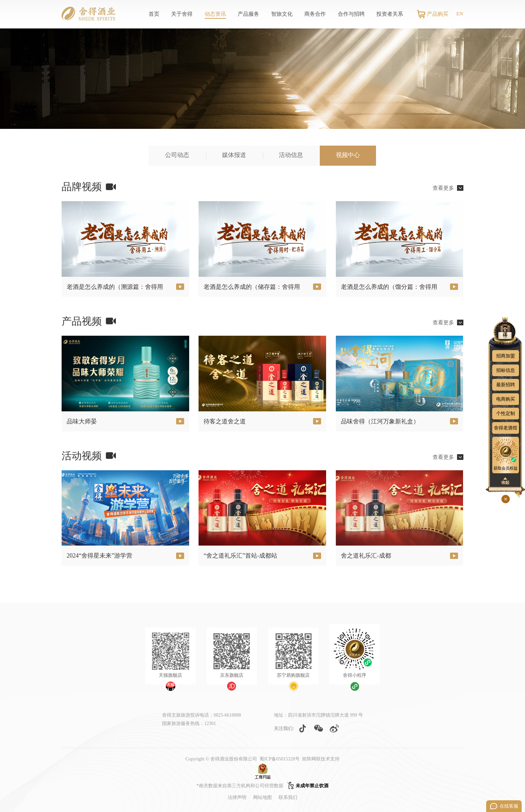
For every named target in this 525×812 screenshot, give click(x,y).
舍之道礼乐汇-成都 (366, 556)
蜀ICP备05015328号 (280, 759)
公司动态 (177, 155)
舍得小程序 (355, 675)
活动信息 (291, 155)
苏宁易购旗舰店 (293, 675)
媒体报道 (234, 155)
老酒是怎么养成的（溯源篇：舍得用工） (115, 290)
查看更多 (443, 188)
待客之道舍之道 (225, 421)
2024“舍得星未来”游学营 (99, 556)
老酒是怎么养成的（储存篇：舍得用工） (252, 290)
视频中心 (348, 155)
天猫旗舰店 (170, 675)
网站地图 (262, 797)
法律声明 (237, 797)
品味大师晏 (82, 421)
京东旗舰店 (232, 675)
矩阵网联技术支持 (321, 759)
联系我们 (288, 797)
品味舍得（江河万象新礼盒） (380, 421)
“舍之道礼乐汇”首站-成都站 (240, 556)
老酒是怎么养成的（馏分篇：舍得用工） (389, 290)
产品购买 (438, 14)
